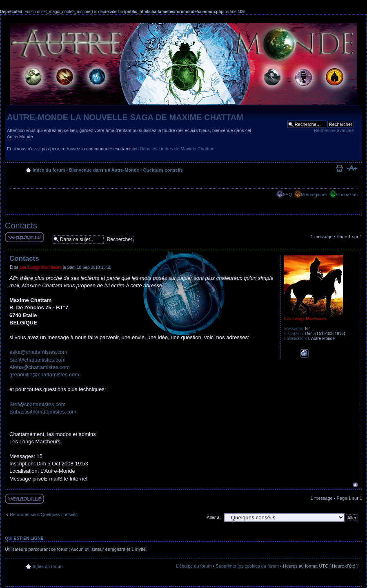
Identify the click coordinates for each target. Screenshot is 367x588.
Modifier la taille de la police (352, 168)
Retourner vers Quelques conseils (44, 514)
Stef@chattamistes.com (37, 360)
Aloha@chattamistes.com (40, 367)
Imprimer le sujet (339, 168)
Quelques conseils (163, 170)
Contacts (21, 226)
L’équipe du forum (194, 566)
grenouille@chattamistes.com (44, 374)
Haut (355, 485)
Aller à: (214, 517)
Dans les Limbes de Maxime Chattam (177, 149)
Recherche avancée (334, 130)
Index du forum (49, 170)
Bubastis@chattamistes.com (43, 412)
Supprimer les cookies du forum (248, 566)
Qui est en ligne (24, 538)
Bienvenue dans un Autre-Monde (104, 170)
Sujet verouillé (24, 237)
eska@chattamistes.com (38, 352)
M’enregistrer (314, 195)
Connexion (347, 195)
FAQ (287, 195)
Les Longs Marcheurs (41, 267)
